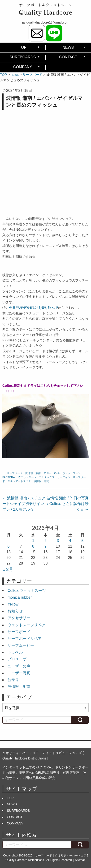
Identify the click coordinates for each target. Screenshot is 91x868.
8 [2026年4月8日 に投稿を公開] (33, 546)
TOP (23, 47)
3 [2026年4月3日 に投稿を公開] (58, 541)
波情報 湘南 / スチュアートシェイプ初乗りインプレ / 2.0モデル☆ (24, 504)
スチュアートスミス (19, 481)
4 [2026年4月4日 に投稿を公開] (70, 541)
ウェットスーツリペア (26, 625)
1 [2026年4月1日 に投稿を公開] (33, 541)
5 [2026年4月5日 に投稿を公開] (82, 541)
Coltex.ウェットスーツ (67, 473)
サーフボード (15, 473)
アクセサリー (19, 618)
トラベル (15, 652)
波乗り (13, 680)
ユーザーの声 (19, 666)
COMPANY (23, 67)
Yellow (13, 604)
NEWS (68, 47)
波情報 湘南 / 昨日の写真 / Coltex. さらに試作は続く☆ (68, 504)
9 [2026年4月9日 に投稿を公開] (45, 546)
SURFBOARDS (23, 57)
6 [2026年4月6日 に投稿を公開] (9, 546)
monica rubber (20, 597)
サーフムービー (21, 645)
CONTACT (68, 57)
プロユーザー (19, 659)
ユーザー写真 (19, 673)
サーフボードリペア (25, 639)
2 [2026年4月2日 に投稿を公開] (45, 541)
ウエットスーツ (27, 477)
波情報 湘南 (33, 473)
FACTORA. (9, 477)
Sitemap (80, 860)
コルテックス (47, 477)
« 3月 (8, 569)
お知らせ (15, 611)
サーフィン (64, 477)
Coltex (48, 473)
